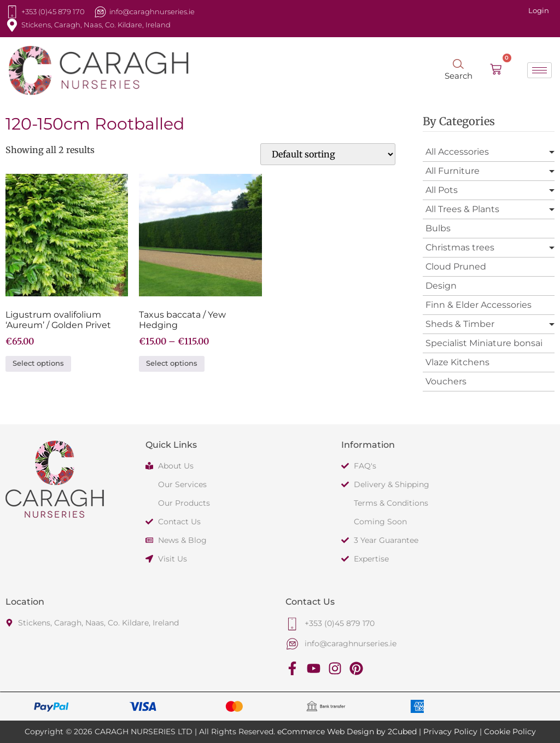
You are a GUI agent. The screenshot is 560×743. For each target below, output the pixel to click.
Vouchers (446, 381)
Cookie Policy (510, 732)
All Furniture (453, 171)
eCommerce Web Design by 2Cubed (347, 732)
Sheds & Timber (460, 324)
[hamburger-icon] (539, 70)
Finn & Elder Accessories (479, 305)
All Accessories (457, 152)
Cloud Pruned (456, 267)
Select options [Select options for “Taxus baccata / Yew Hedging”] (172, 363)
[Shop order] (328, 154)
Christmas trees (460, 247)
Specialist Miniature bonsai (484, 343)
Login (539, 10)
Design (441, 286)
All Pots (442, 190)
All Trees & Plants (462, 209)
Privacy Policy (450, 732)
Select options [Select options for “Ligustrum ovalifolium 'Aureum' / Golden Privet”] (38, 363)
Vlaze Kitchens (457, 362)
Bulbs (438, 228)
